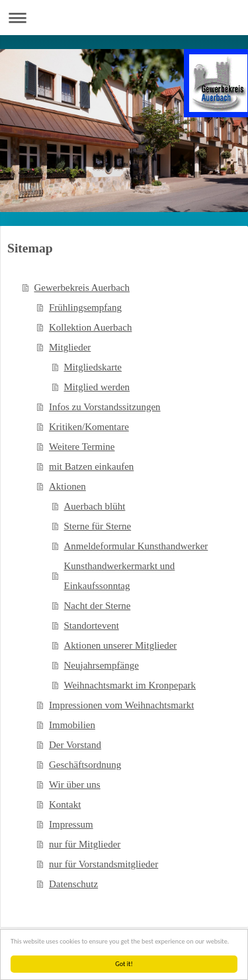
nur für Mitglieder (85, 844)
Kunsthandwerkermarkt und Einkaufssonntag (120, 576)
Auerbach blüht (95, 506)
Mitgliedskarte (93, 367)
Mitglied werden (97, 387)
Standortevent (92, 626)
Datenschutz (73, 884)
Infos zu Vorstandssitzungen (105, 407)
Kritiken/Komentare (89, 427)
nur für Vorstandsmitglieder (103, 864)
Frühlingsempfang (85, 307)
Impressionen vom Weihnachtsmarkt (121, 705)
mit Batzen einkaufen (91, 466)
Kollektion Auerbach (90, 327)
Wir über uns (75, 785)
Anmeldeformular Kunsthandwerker (136, 546)
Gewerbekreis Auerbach (82, 288)
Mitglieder (70, 347)
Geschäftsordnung (85, 765)
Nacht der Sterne (98, 606)
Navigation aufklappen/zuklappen (124, 18)
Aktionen (67, 486)
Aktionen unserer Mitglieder (121, 645)
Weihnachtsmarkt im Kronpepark (130, 685)
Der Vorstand (75, 745)
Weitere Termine (82, 447)
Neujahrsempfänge (102, 665)
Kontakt (65, 804)
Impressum (71, 824)
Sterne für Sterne (98, 526)
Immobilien (72, 725)
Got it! (124, 964)
